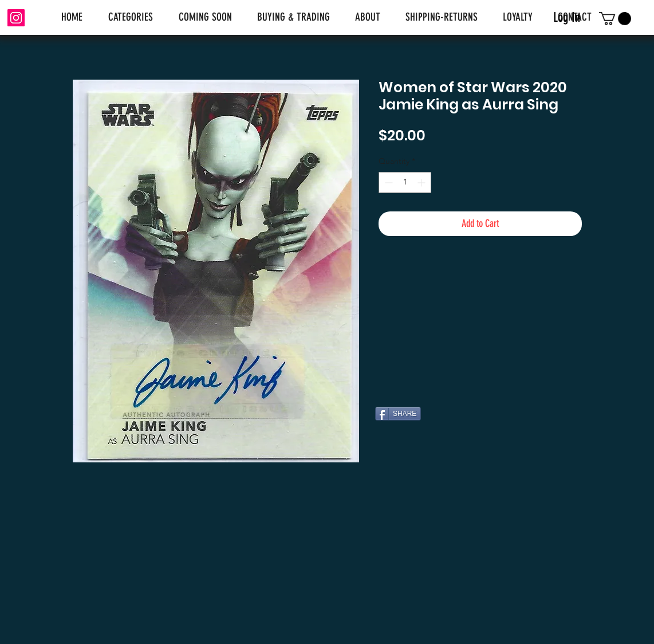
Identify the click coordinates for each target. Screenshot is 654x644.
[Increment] (422, 182)
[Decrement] (387, 182)
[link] (615, 19)
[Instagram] (16, 18)
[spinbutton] (405, 182)
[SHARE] (398, 414)
